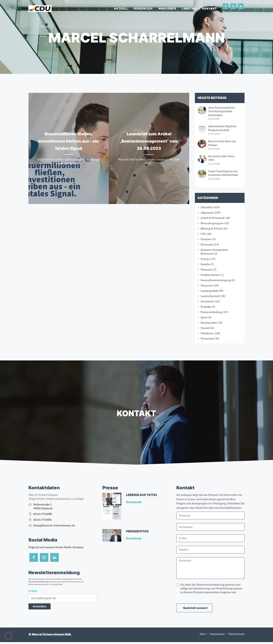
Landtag (189, 8)
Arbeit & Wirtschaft (213, 218)
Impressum (217, 634)
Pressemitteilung (211, 312)
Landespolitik (209, 291)
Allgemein (207, 213)
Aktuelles (207, 207)
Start (203, 634)
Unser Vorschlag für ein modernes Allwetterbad (223, 173)
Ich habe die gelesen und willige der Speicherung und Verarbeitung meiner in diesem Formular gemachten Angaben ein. (209, 588)
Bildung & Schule (211, 229)
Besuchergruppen (212, 223)
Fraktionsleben (210, 275)
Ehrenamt (207, 244)
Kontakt (209, 8)
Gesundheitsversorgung (216, 280)
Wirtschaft (207, 339)
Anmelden (40, 606)
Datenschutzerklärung (38, 582)
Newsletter (207, 301)
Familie (205, 264)
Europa (205, 259)
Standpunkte (209, 323)
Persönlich (143, 8)
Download (134, 502)
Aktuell (121, 8)
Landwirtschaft (210, 296)
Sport (204, 317)
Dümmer (206, 239)
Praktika (206, 307)
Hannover (207, 285)
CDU (203, 234)
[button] (8, 636)
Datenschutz (237, 634)
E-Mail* (33, 591)
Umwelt (205, 328)
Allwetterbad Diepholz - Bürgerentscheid (223, 128)
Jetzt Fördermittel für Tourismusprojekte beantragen (222, 111)
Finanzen (207, 270)
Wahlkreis (167, 8)
